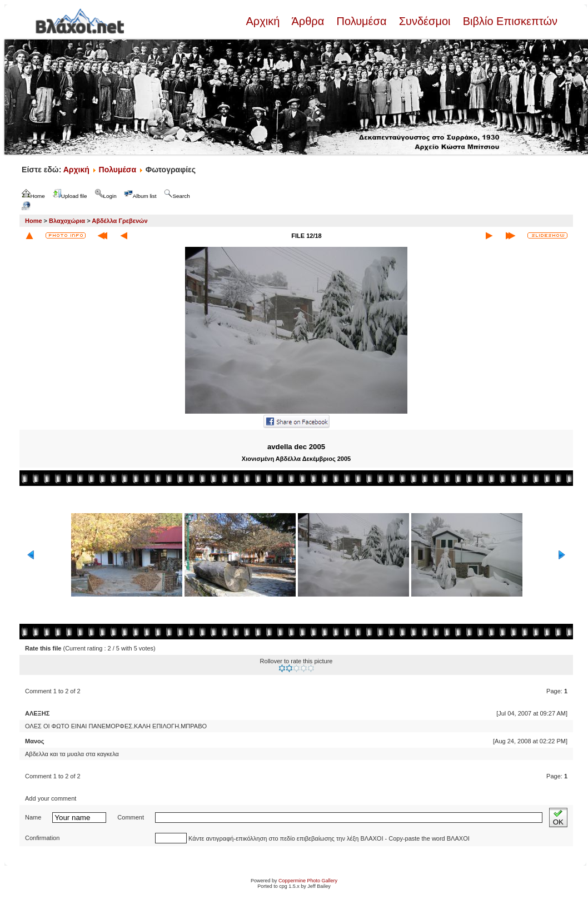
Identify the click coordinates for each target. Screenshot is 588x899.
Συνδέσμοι (425, 21)
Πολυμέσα (362, 21)
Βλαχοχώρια (67, 221)
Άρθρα (308, 21)
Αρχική (264, 21)
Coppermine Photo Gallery (308, 881)
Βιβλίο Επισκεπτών (509, 21)
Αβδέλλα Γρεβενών (119, 221)
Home (34, 221)
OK (558, 818)
